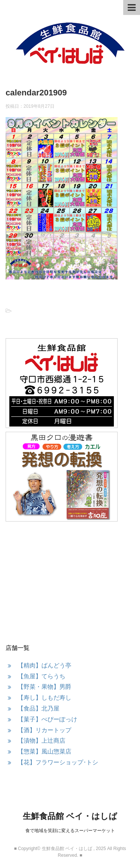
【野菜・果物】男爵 (44, 687)
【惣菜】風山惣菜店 (44, 751)
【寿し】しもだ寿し (44, 698)
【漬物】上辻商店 (41, 741)
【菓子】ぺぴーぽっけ (47, 719)
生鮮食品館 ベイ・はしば (70, 816)
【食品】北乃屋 (38, 708)
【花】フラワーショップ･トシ (58, 762)
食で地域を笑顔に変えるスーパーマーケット (70, 831)
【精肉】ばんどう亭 (44, 665)
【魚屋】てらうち (41, 676)
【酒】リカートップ (44, 730)
